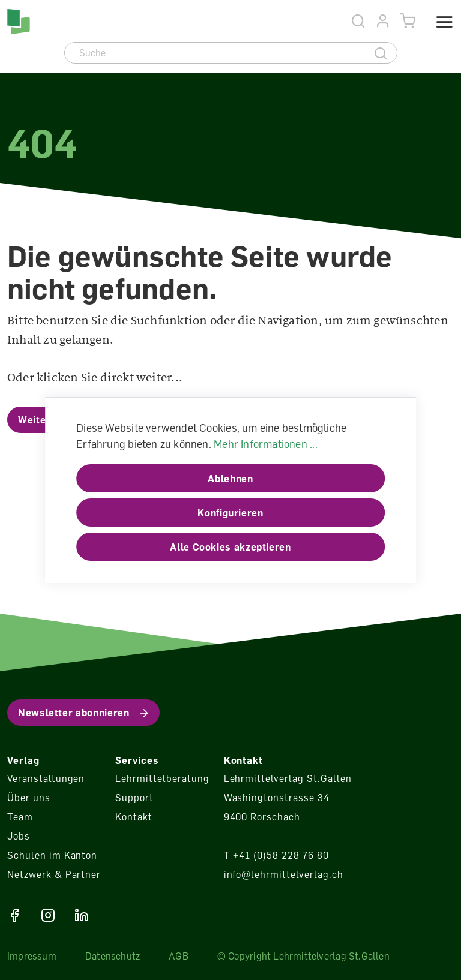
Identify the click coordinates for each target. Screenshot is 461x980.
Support (134, 798)
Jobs (19, 836)
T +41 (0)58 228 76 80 (276, 855)
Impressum (32, 956)
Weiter (34, 420)
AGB (179, 956)
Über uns (29, 798)
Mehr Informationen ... (266, 444)
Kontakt (134, 817)
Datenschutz (113, 956)
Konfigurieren (230, 513)
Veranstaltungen (46, 778)
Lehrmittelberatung (162, 778)
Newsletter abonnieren (74, 713)
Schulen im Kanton (52, 855)
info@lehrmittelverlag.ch (284, 874)
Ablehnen (230, 479)
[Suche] (215, 53)
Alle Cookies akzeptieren (230, 547)
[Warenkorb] (408, 21)
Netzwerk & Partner (54, 874)
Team (20, 817)
